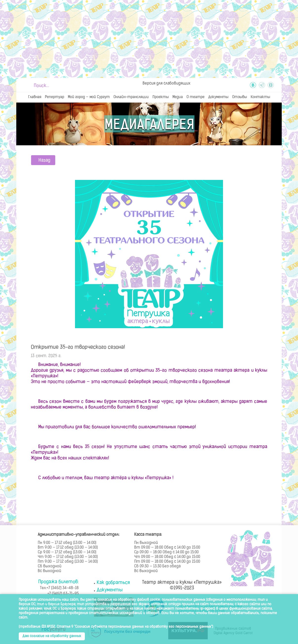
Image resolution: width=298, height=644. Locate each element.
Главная (35, 97)
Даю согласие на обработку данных (52, 636)
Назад (44, 161)
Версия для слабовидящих (167, 84)
